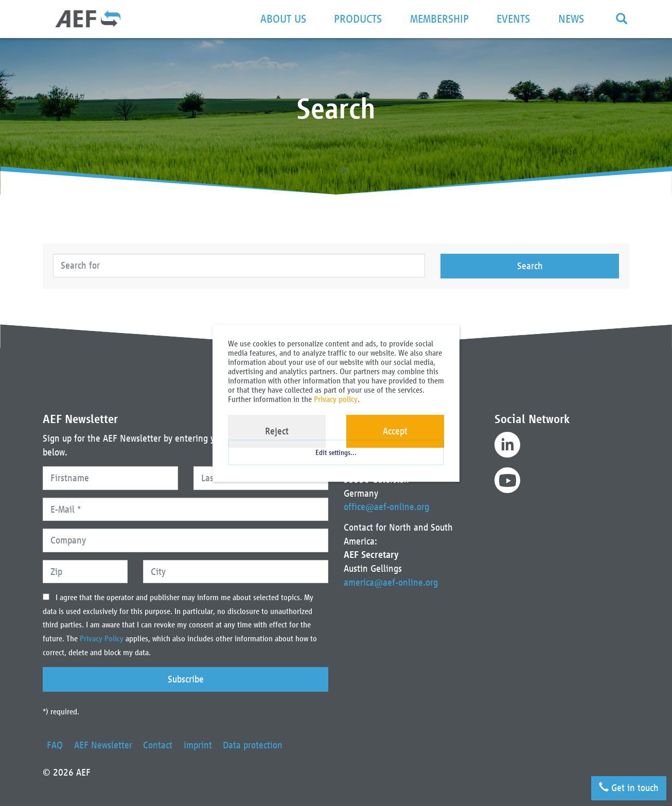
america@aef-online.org (391, 582)
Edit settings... (336, 458)
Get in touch (628, 786)
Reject (277, 431)
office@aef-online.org (386, 507)
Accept (395, 431)
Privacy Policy (103, 639)
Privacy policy (336, 399)
